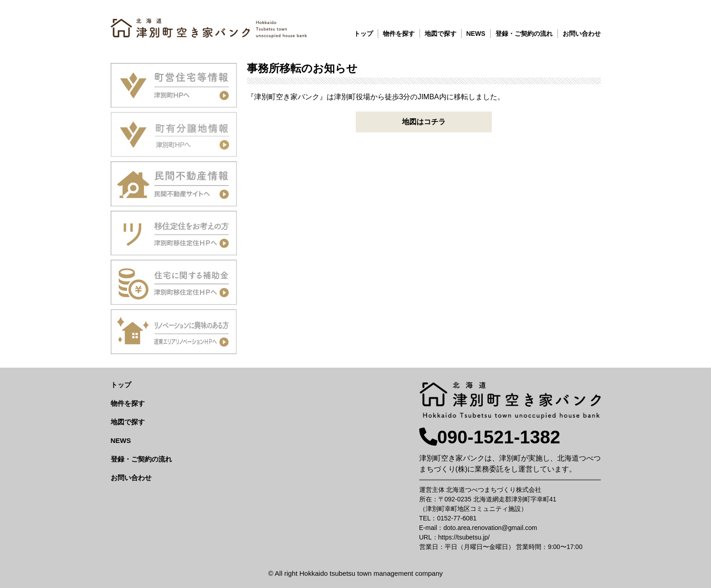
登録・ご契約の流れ (524, 34)
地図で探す (441, 34)
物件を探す (399, 34)
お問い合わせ (582, 34)
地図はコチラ (424, 122)
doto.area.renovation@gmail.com (490, 528)
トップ (363, 34)
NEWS (476, 34)
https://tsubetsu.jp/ (464, 537)
